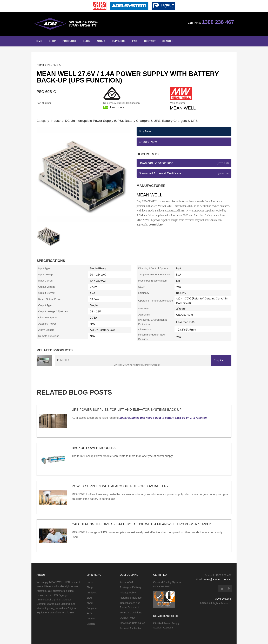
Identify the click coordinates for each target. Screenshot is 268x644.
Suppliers (119, 41)
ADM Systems (223, 599)
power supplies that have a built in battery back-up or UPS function (163, 418)
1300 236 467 (218, 22)
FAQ (135, 41)
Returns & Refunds (131, 598)
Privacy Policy (128, 592)
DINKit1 (63, 360)
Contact (150, 41)
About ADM (126, 582)
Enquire (219, 360)
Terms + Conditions (131, 612)
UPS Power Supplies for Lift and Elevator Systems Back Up (127, 410)
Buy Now (145, 131)
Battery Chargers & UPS (143, 121)
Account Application (131, 628)
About (101, 41)
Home (38, 41)
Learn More (156, 225)
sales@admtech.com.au (218, 579)
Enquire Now (148, 142)
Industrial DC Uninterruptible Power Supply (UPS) (87, 121)
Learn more (117, 107)
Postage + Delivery (131, 587)
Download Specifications (156, 163)
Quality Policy (128, 618)
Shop (52, 41)
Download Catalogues (133, 623)
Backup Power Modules (94, 448)
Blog (86, 41)
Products (69, 41)
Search (167, 41)
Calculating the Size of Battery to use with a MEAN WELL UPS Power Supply (141, 524)
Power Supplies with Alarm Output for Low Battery (120, 486)
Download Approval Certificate (160, 173)
